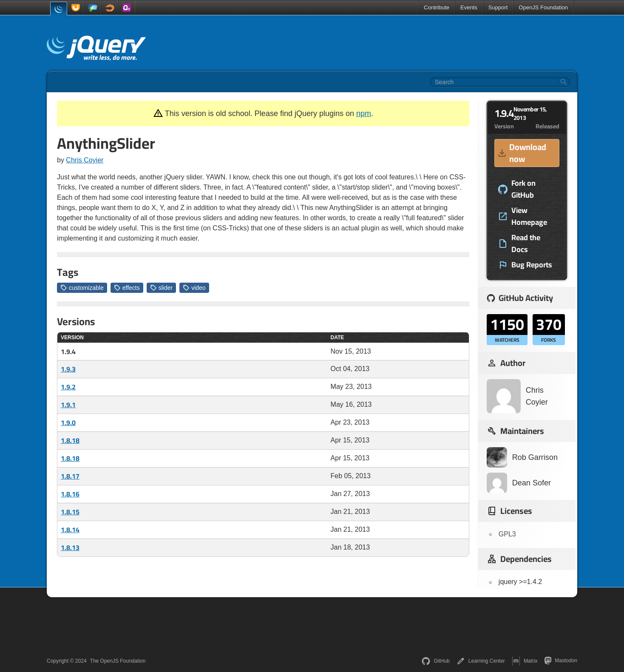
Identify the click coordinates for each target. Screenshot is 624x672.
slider (161, 288)
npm (364, 113)
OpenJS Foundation (543, 7)
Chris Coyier (85, 160)
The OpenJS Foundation (118, 661)
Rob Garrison (522, 457)
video (194, 288)
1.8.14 (70, 530)
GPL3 (507, 534)
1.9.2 (68, 387)
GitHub (435, 661)
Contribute (437, 7)
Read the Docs (519, 244)
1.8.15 (70, 512)
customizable (82, 288)
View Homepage (522, 216)
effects (127, 288)
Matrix (525, 661)
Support (498, 7)
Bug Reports (525, 265)
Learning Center (481, 661)
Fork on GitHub (517, 189)
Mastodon (561, 661)
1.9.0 (68, 422)
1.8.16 (70, 494)
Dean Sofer (519, 483)
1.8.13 (70, 547)
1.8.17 (70, 476)
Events (469, 7)
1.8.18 (70, 440)
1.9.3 (68, 369)
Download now (521, 153)
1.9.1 (68, 405)
